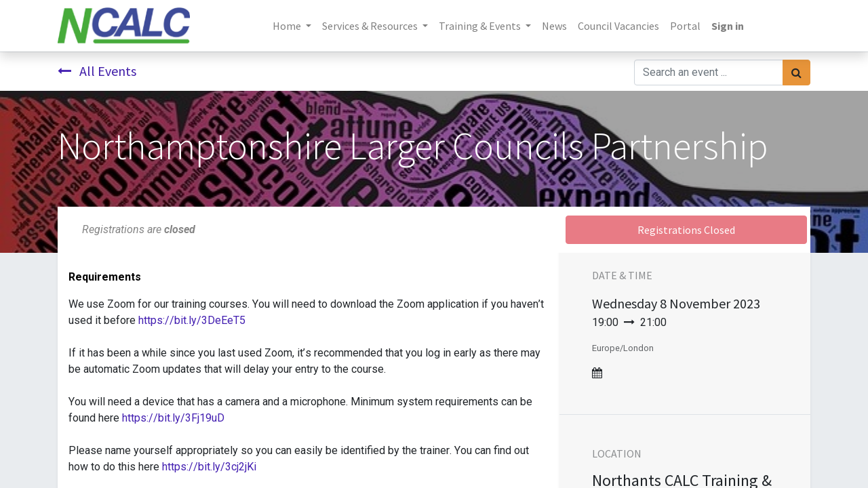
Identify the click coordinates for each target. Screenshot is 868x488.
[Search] (796, 73)
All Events (97, 71)
